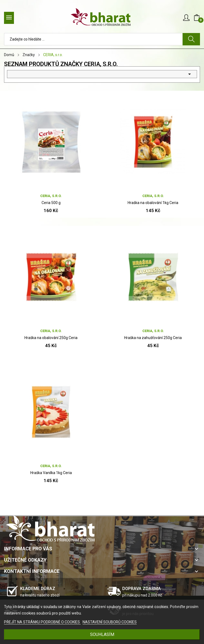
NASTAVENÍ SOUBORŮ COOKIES (110, 622)
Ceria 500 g (51, 203)
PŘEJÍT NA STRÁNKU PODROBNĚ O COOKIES (42, 622)
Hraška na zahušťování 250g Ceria (153, 338)
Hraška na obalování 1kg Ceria (153, 203)
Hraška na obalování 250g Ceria (51, 338)
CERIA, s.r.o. (51, 196)
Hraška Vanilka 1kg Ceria (51, 473)
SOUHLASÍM (102, 634)
